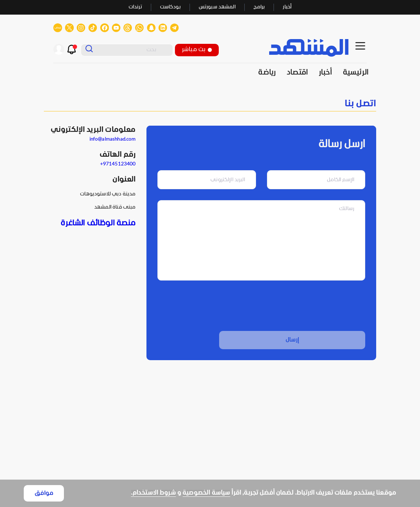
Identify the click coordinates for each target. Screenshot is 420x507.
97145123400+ (118, 164)
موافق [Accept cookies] (44, 493)
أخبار (287, 7)
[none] (210, 104)
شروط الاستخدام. (154, 493)
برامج (259, 7)
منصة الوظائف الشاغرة (98, 223)
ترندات (135, 7)
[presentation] (310, 306)
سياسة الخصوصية (206, 493)
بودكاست (170, 7)
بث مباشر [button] (197, 49)
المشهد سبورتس (217, 7)
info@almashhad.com (113, 139)
